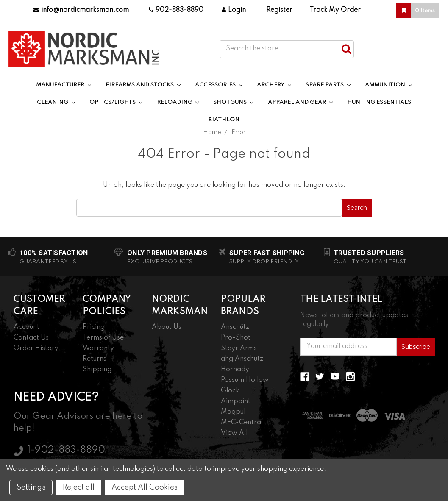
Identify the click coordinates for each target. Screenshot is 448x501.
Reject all (79, 487)
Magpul (233, 412)
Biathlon (224, 120)
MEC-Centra (241, 423)
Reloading (178, 102)
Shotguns (233, 102)
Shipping (97, 370)
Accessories (219, 85)
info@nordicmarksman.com (81, 10)
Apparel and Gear (300, 102)
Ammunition (388, 85)
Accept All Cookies (145, 487)
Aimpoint (236, 401)
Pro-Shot (236, 338)
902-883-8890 (176, 10)
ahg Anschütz (242, 359)
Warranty (98, 348)
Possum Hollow (245, 380)
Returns (95, 359)
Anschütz (235, 327)
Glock (230, 391)
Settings (31, 487)
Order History (36, 348)
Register (279, 10)
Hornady (235, 370)
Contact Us (31, 338)
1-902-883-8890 (66, 450)
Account (26, 327)
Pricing (94, 327)
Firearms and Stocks (143, 85)
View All (234, 433)
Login (234, 10)
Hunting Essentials (379, 102)
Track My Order (335, 10)
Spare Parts (328, 85)
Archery (274, 85)
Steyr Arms (239, 348)
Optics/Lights (116, 102)
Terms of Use (103, 338)
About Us (167, 327)
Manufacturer (64, 85)
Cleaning (56, 102)
